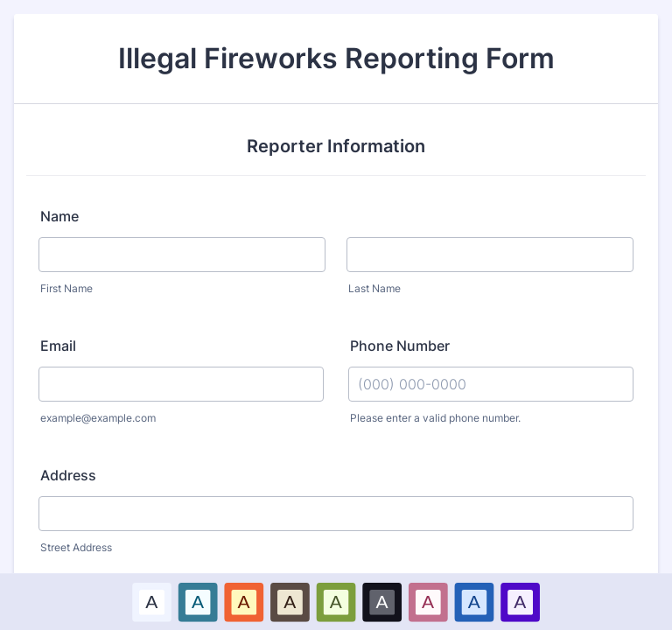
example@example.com (98, 418)
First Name (66, 288)
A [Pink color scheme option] (428, 601)
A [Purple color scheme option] (520, 601)
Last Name (374, 288)
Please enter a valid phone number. (435, 418)
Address (68, 475)
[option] (152, 602)
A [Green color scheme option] (336, 601)
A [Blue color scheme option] (198, 601)
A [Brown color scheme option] (290, 601)
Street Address (76, 547)
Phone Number (400, 346)
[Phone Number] (491, 384)
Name (59, 216)
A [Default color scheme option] (151, 601)
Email (58, 346)
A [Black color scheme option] (382, 601)
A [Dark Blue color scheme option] (474, 601)
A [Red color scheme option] (244, 601)
